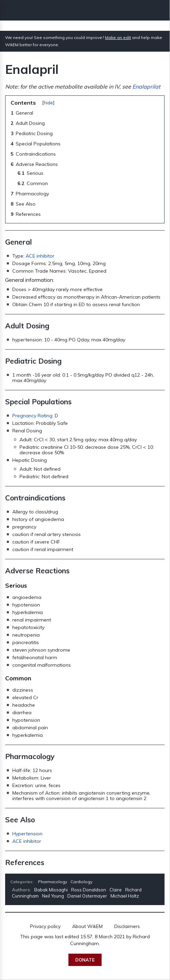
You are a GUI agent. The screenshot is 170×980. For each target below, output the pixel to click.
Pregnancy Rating (32, 416)
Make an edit (118, 37)
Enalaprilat (146, 87)
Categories (21, 882)
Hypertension (27, 834)
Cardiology (81, 882)
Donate (85, 960)
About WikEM (87, 926)
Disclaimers (127, 926)
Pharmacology (53, 882)
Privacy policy (45, 926)
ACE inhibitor (40, 256)
